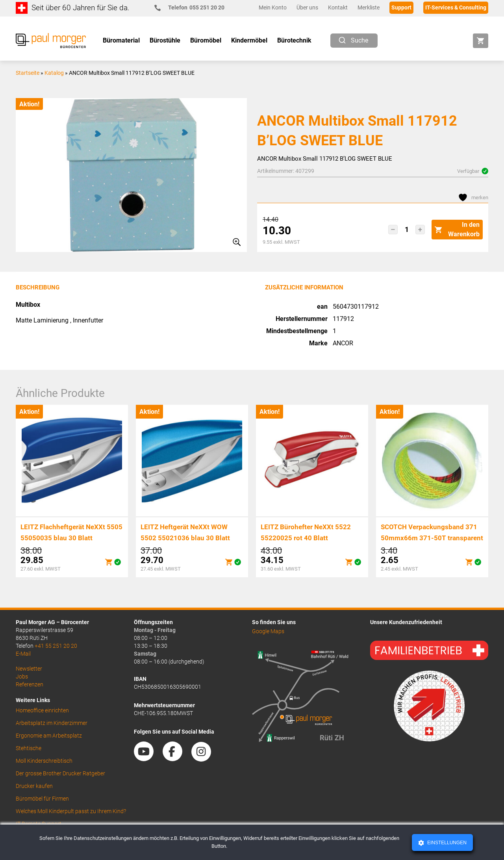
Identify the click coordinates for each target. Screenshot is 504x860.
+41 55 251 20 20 (56, 646)
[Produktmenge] (407, 230)
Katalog (54, 73)
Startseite (28, 73)
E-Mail (23, 654)
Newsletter (29, 669)
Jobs (22, 677)
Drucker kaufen (34, 786)
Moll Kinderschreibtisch (44, 761)
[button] (393, 230)
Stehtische (29, 748)
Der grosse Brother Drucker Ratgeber (60, 773)
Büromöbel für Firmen (42, 799)
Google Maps (268, 631)
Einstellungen (446, 843)
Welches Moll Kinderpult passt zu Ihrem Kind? (71, 811)
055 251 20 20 (193, 8)
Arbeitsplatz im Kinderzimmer (52, 723)
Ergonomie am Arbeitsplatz (49, 736)
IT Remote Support (39, 824)
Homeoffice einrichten (42, 710)
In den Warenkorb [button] (457, 229)
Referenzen (30, 684)
